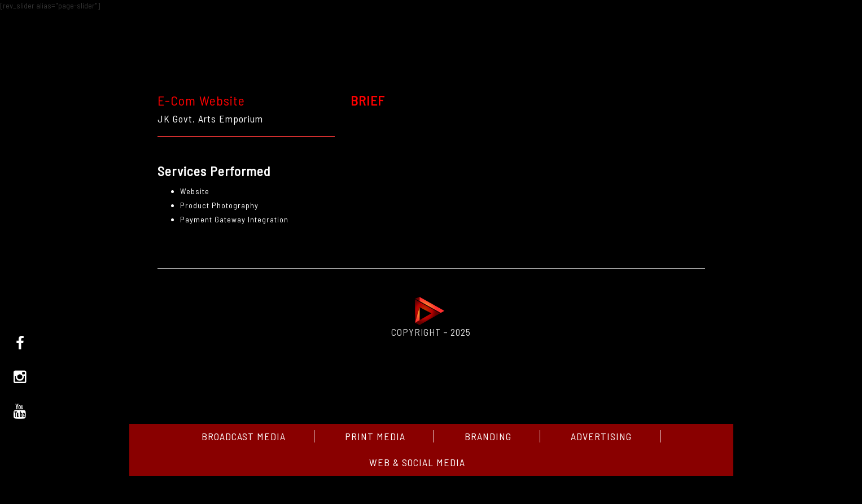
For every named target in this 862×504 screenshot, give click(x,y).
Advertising (601, 436)
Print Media (375, 436)
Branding (488, 436)
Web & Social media (417, 462)
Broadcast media (244, 436)
